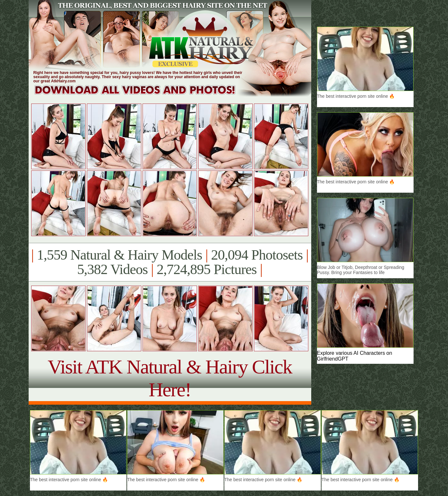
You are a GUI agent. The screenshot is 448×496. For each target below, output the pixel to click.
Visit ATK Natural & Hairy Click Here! (170, 378)
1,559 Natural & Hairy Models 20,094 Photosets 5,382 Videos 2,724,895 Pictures (170, 262)
